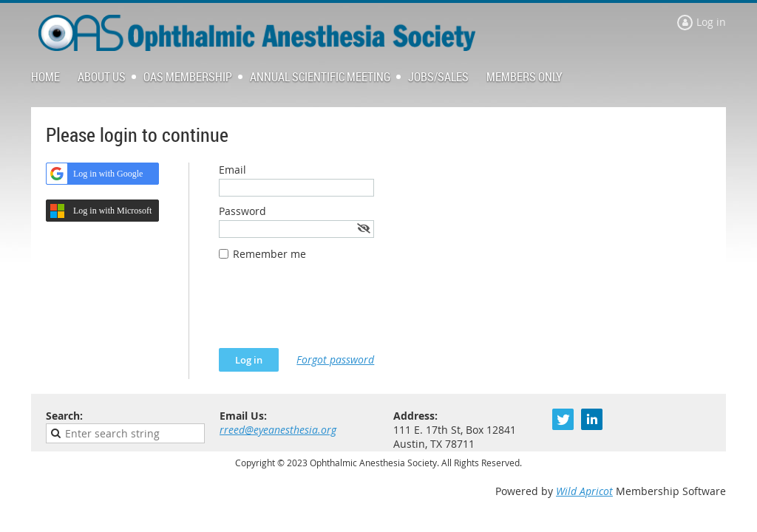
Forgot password (335, 359)
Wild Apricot (584, 491)
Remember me (269, 254)
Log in (711, 22)
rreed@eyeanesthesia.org (278, 430)
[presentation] (331, 312)
